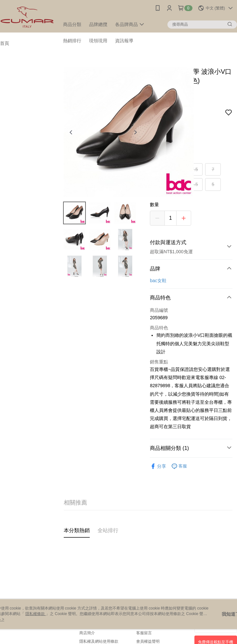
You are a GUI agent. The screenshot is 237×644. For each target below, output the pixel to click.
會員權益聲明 (148, 641)
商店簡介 (87, 633)
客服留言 (144, 633)
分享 (158, 466)
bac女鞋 (158, 281)
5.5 (195, 184)
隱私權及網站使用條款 (99, 641)
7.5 (195, 169)
